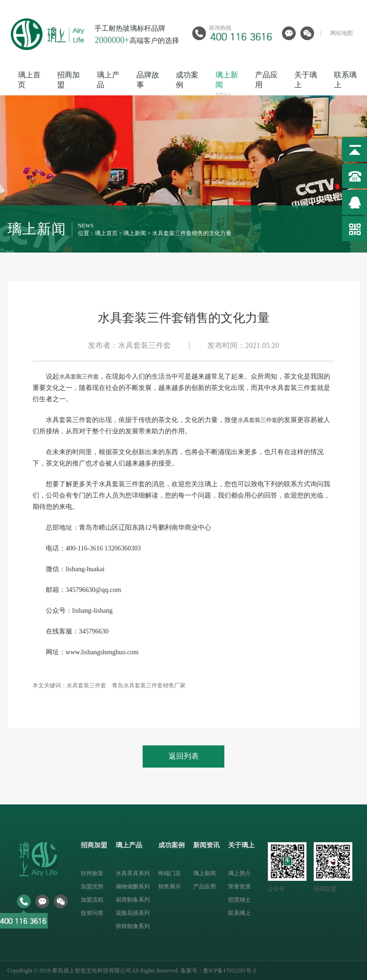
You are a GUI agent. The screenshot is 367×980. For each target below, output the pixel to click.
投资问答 (92, 913)
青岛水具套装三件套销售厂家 (149, 685)
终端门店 (170, 873)
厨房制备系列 (133, 900)
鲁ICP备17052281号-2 (230, 971)
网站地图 (341, 33)
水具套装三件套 (86, 685)
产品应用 (205, 887)
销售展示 (170, 887)
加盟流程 (92, 900)
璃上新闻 (135, 233)
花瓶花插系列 (133, 913)
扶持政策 (92, 873)
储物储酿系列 (133, 887)
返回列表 (184, 756)
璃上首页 (106, 233)
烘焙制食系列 (133, 926)
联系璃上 (239, 913)
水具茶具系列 (133, 873)
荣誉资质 (239, 887)
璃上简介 (239, 873)
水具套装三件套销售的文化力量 (192, 233)
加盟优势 (92, 887)
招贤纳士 (239, 900)
